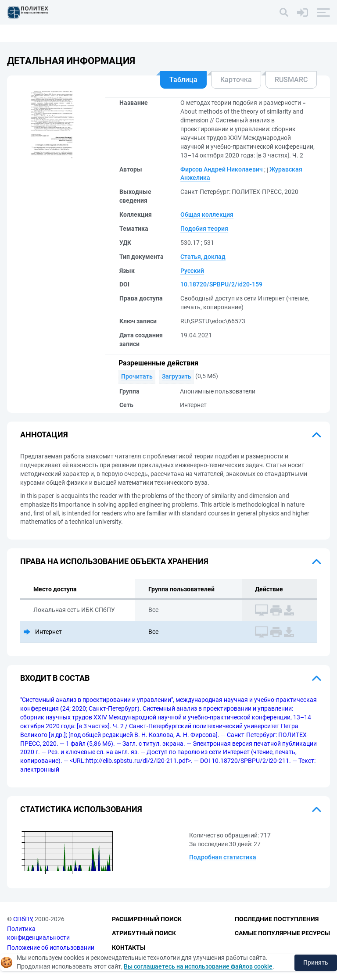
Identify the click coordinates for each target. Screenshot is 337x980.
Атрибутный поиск (144, 933)
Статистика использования (81, 809)
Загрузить (177, 376)
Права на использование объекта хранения (114, 561)
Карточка (236, 80)
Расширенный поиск (147, 919)
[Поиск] (284, 12)
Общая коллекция (207, 215)
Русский (192, 271)
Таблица (183, 80)
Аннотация (44, 435)
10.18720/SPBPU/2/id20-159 (221, 284)
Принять (316, 962)
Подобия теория (204, 229)
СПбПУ (23, 919)
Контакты (129, 948)
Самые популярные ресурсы (282, 933)
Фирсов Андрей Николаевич (222, 169)
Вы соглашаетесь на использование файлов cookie (198, 966)
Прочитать (137, 376)
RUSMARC (291, 80)
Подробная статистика (223, 857)
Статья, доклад (203, 257)
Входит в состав (55, 678)
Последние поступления (277, 919)
